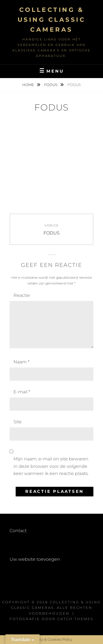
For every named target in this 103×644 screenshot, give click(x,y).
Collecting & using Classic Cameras (52, 20)
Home (29, 85)
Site (18, 422)
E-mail (22, 392)
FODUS (51, 85)
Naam (21, 362)
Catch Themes (75, 619)
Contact (18, 531)
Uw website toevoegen (35, 559)
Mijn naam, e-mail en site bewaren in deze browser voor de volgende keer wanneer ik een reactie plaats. (51, 466)
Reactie (22, 295)
